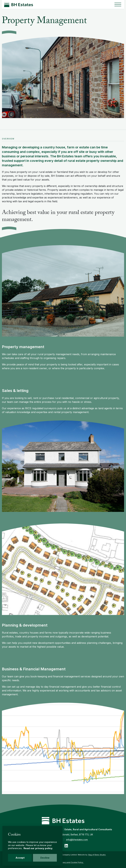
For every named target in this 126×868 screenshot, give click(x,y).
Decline (45, 858)
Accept (20, 858)
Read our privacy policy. (38, 848)
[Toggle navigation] (118, 4)
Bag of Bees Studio (97, 855)
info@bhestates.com (77, 840)
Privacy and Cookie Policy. (72, 862)
